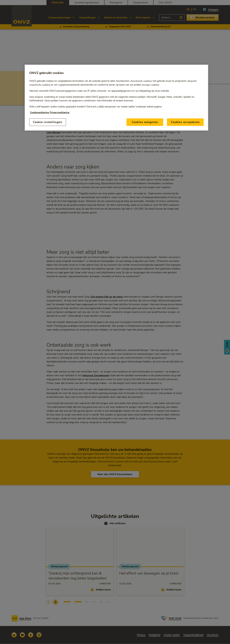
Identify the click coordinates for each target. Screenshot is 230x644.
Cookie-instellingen (48, 122)
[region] (116, 98)
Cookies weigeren (145, 122)
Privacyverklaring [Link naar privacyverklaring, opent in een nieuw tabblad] (59, 113)
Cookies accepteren (185, 122)
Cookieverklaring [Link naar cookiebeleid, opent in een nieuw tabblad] (39, 113)
